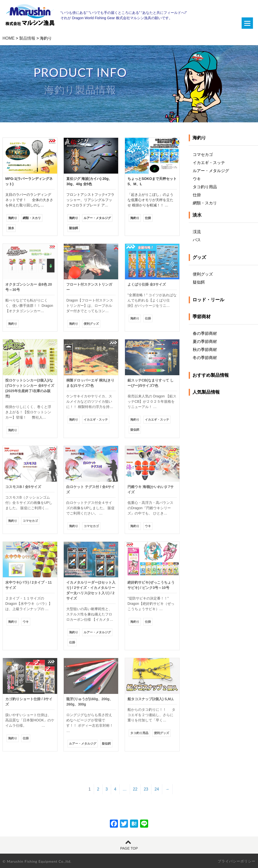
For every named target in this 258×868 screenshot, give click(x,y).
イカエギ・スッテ (209, 163)
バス (197, 240)
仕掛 (197, 195)
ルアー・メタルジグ (211, 171)
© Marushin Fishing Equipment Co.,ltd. (37, 861)
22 (135, 789)
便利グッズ (203, 274)
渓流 (197, 232)
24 (157, 789)
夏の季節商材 (205, 342)
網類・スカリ (205, 203)
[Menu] (247, 23)
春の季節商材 (205, 333)
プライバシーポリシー (237, 861)
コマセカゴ (203, 155)
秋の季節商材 (205, 350)
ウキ (197, 179)
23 (146, 789)
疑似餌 (199, 282)
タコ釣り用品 (205, 187)
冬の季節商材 (205, 358)
